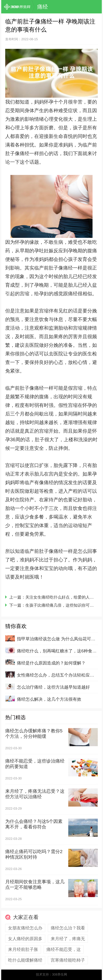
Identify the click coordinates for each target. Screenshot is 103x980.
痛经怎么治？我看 (68, 928)
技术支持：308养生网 (51, 974)
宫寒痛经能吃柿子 (68, 960)
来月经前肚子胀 (23, 949)
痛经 (43, 7)
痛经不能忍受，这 (64, 949)
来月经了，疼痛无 (68, 939)
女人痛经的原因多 (25, 939)
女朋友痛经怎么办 (25, 928)
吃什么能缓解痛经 (25, 960)
